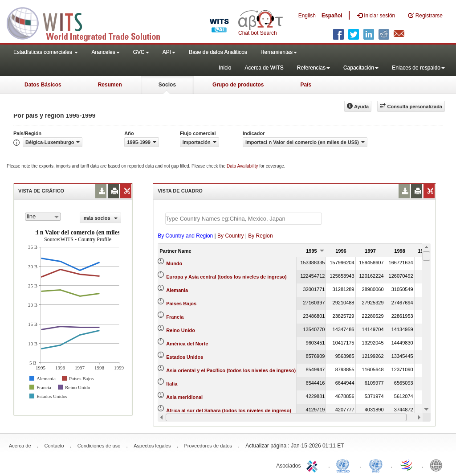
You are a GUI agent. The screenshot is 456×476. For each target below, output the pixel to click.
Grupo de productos (238, 85)
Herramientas (279, 52)
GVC (141, 52)
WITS (89, 22)
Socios (167, 85)
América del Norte (187, 344)
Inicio (225, 68)
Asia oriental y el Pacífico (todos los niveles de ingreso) (231, 370)
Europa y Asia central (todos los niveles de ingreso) (226, 277)
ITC (313, 465)
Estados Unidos (185, 357)
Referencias (313, 68)
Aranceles (105, 52)
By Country (230, 236)
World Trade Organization (407, 465)
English (307, 16)
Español (332, 16)
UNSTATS (376, 465)
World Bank (438, 465)
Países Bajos (181, 304)
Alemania (177, 290)
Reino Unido (181, 330)
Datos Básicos (43, 85)
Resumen (110, 85)
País (306, 85)
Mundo (174, 263)
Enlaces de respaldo (418, 68)
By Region (260, 236)
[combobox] (43, 217)
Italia (172, 384)
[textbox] (244, 219)
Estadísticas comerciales (46, 52)
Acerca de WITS (264, 68)
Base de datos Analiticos (218, 52)
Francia (175, 317)
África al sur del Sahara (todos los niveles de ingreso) (229, 410)
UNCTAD (345, 465)
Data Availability (243, 166)
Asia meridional (184, 397)
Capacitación (361, 68)
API (169, 52)
